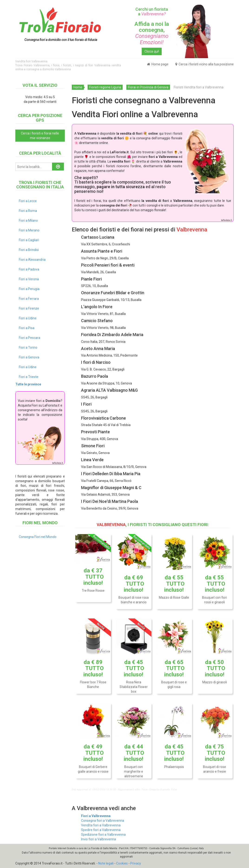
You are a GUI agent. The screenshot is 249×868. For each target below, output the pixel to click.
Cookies (122, 863)
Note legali (106, 863)
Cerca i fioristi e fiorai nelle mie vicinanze (40, 136)
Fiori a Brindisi (29, 250)
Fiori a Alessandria (32, 260)
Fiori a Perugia (29, 289)
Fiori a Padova (29, 269)
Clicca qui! (152, 51)
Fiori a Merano (29, 230)
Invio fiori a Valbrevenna (98, 839)
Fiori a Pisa (27, 328)
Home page (158, 64)
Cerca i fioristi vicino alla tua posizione (205, 64)
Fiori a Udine (28, 318)
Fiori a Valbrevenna (96, 816)
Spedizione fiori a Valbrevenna (103, 835)
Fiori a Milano (28, 220)
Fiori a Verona (29, 279)
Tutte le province (28, 384)
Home (78, 87)
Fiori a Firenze (29, 308)
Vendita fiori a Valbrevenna (101, 825)
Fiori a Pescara (29, 338)
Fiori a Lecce (28, 201)
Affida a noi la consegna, (152, 33)
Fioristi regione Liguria (105, 87)
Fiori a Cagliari (29, 240)
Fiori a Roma (28, 211)
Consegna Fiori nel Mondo (38, 537)
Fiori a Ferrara (29, 299)
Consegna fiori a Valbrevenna (103, 821)
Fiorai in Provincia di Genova (148, 87)
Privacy (136, 863)
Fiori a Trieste (29, 377)
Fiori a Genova (29, 357)
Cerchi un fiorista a (152, 12)
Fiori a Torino (28, 347)
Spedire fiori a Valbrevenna (101, 830)
